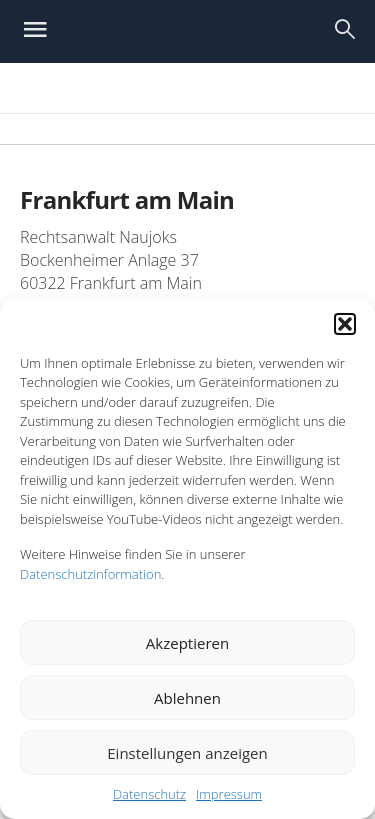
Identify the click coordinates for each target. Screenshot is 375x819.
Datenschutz (149, 794)
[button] (345, 324)
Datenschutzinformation (90, 574)
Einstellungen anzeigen (187, 753)
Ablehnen (187, 698)
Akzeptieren (187, 643)
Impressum (229, 794)
